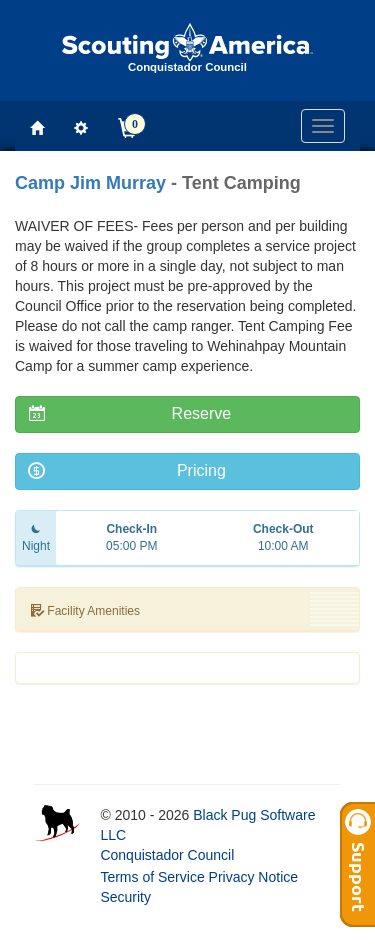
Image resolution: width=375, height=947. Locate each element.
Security (125, 897)
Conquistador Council (167, 855)
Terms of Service (152, 877)
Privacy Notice (253, 877)
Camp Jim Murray (90, 183)
